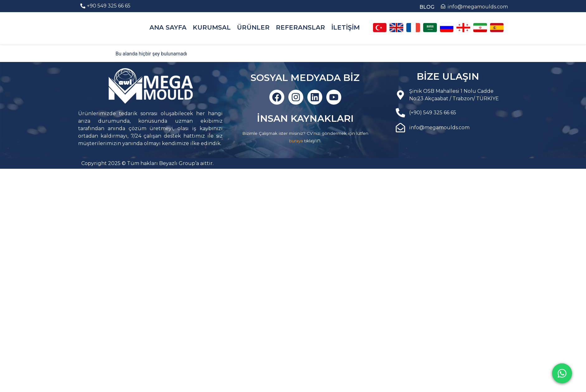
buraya (296, 141)
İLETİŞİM (345, 27)
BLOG (427, 7)
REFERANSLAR (300, 27)
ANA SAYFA (168, 27)
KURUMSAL (212, 27)
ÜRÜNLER (253, 27)
